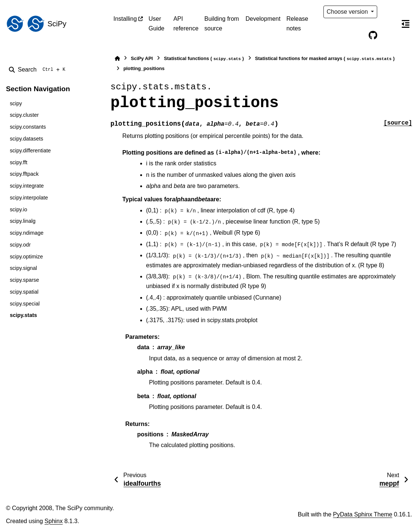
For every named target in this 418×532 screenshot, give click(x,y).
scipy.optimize (26, 257)
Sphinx (54, 521)
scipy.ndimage (27, 233)
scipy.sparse (24, 280)
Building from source (222, 24)
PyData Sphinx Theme (363, 514)
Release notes (297, 24)
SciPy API (142, 58)
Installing (125, 19)
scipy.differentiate (30, 151)
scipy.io (18, 209)
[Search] (39, 70)
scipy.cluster (24, 115)
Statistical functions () (204, 59)
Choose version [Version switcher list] (348, 12)
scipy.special (25, 304)
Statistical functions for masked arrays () (325, 59)
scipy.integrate (27, 186)
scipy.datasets (26, 139)
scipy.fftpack (24, 174)
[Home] (117, 58)
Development (263, 19)
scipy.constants (28, 127)
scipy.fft (18, 162)
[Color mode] (388, 12)
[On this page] (405, 24)
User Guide (157, 24)
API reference (186, 24)
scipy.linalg (22, 221)
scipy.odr (20, 245)
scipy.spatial (24, 292)
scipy (16, 103)
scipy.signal (23, 268)
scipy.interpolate (29, 198)
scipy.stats (23, 315)
